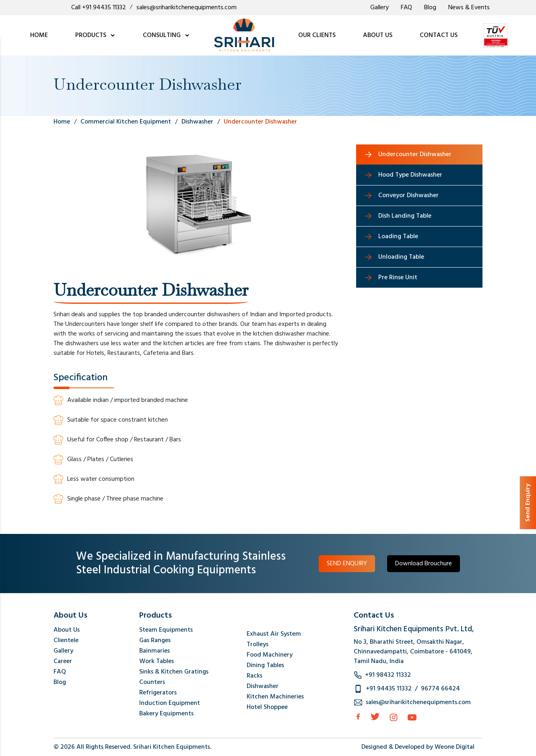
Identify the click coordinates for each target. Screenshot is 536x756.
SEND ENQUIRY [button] (347, 564)
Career (63, 661)
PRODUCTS (95, 35)
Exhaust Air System (274, 634)
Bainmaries (155, 651)
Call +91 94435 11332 (99, 8)
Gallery (379, 8)
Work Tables (157, 661)
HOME (39, 35)
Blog (430, 8)
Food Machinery (270, 655)
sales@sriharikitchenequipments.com (187, 8)
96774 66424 (440, 689)
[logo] (244, 35)
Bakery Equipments (166, 714)
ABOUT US (378, 35)
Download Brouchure (424, 564)
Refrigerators (158, 693)
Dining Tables (265, 665)
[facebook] (358, 717)
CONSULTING (166, 35)
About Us (67, 630)
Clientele (66, 641)
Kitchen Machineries (275, 697)
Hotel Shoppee (267, 707)
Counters (152, 682)
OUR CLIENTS (317, 35)
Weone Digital (455, 747)
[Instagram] (394, 717)
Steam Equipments (166, 630)
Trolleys (258, 645)
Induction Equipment (170, 703)
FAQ (406, 8)
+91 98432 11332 (388, 675)
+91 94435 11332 (389, 689)
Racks (255, 676)
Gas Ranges (155, 641)
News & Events (469, 8)
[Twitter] (375, 717)
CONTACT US (439, 35)
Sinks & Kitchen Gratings (174, 672)
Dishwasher (263, 686)
